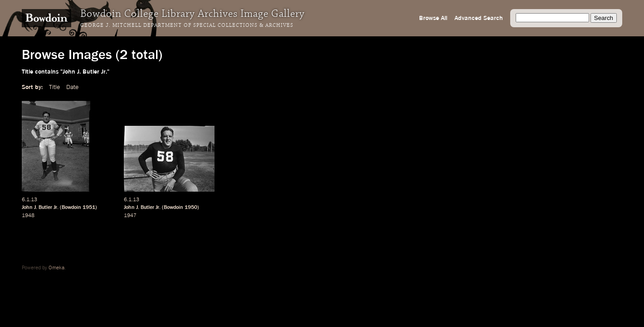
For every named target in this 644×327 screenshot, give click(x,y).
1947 (130, 216)
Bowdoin (71, 208)
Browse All (433, 18)
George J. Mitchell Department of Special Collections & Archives (187, 25)
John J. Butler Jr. (40, 208)
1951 (89, 208)
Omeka (56, 268)
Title (54, 87)
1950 (191, 208)
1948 (28, 216)
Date (72, 87)
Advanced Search (479, 18)
